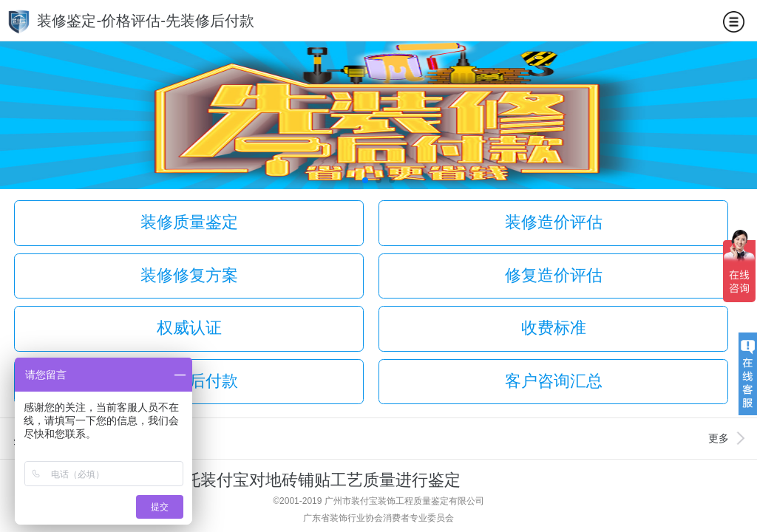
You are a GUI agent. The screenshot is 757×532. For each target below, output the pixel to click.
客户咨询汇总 (554, 381)
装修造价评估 (554, 222)
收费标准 (554, 328)
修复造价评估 (554, 275)
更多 (719, 438)
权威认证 (189, 328)
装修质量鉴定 (189, 222)
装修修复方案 (189, 275)
